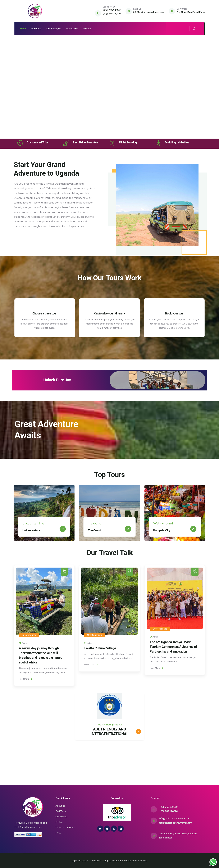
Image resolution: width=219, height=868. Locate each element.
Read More (26, 679)
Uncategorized (29, 635)
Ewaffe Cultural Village (100, 648)
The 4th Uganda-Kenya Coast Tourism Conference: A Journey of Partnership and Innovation (173, 647)
